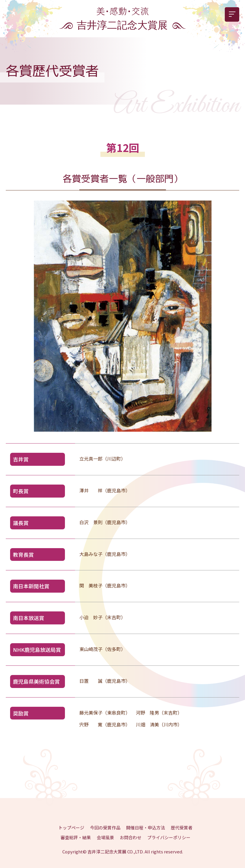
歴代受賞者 (182, 833)
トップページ (71, 833)
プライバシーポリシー (169, 843)
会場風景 (105, 843)
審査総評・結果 (76, 843)
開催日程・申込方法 (146, 833)
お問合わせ (131, 843)
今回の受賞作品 (105, 833)
